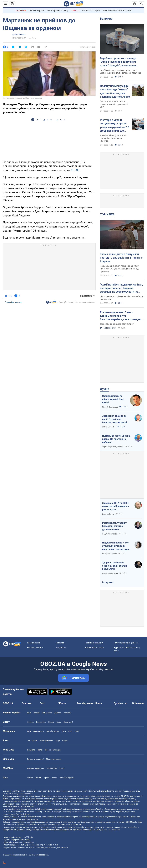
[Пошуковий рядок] (141, 4)
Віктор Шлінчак (109, 427)
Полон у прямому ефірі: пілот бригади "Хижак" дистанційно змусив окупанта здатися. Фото (115, 91)
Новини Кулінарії (53, 750)
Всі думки (107, 582)
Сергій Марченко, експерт (113, 447)
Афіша (30, 778)
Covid (62, 768)
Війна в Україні (37, 10)
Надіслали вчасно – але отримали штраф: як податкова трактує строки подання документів (117, 546)
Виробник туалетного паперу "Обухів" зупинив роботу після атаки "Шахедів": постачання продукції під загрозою (118, 62)
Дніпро (58, 713)
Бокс (59, 722)
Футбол (30, 722)
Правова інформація (94, 643)
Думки (105, 389)
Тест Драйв (32, 741)
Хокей (51, 722)
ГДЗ (29, 731)
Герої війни (21, 10)
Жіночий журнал (67, 778)
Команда (60, 643)
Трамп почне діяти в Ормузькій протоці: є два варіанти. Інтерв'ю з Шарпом (121, 258)
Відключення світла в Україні (117, 10)
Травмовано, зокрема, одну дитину (117, 324)
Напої (40, 750)
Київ (29, 713)
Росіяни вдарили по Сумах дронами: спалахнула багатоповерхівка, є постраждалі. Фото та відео (121, 316)
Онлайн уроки (53, 731)
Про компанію (34, 643)
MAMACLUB (52, 768)
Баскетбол (41, 722)
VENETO (75, 10)
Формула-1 (68, 722)
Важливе (106, 19)
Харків (37, 713)
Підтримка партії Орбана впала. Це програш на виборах (116, 439)
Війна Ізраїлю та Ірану (57, 10)
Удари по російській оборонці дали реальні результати (115, 566)
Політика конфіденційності (126, 643)
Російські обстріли (91, 10)
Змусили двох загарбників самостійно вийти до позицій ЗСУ (114, 104)
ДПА (64, 731)
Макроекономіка (54, 759)
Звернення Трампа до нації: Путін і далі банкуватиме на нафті (115, 419)
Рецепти (31, 750)
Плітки (38, 778)
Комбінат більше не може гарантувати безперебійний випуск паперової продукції (120, 71)
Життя (62, 703)
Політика (26, 703)
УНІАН (75, 170)
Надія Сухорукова (110, 534)
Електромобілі (46, 741)
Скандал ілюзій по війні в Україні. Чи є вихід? (113, 399)
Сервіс (65, 741)
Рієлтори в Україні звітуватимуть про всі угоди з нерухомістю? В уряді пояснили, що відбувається (115, 125)
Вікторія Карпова (109, 554)
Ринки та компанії (35, 759)
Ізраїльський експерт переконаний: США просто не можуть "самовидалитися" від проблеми (119, 269)
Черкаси (67, 713)
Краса (47, 778)
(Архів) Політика (19, 35)
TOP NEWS (107, 214)
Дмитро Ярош (108, 514)
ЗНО (70, 731)
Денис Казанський (110, 574)
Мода (54, 778)
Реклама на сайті (35, 648)
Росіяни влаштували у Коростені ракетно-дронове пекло (114, 526)
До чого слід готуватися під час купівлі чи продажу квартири (113, 138)
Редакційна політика (13, 302)
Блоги (99, 703)
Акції (58, 741)
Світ (42, 703)
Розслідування (85, 703)
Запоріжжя (47, 713)
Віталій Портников (110, 407)
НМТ (77, 731)
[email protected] (37, 847)
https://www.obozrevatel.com (100, 791)
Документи (61, 648)
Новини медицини (36, 768)
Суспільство (120, 703)
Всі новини (138, 703)
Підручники (39, 731)
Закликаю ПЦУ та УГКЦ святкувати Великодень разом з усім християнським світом (115, 506)
